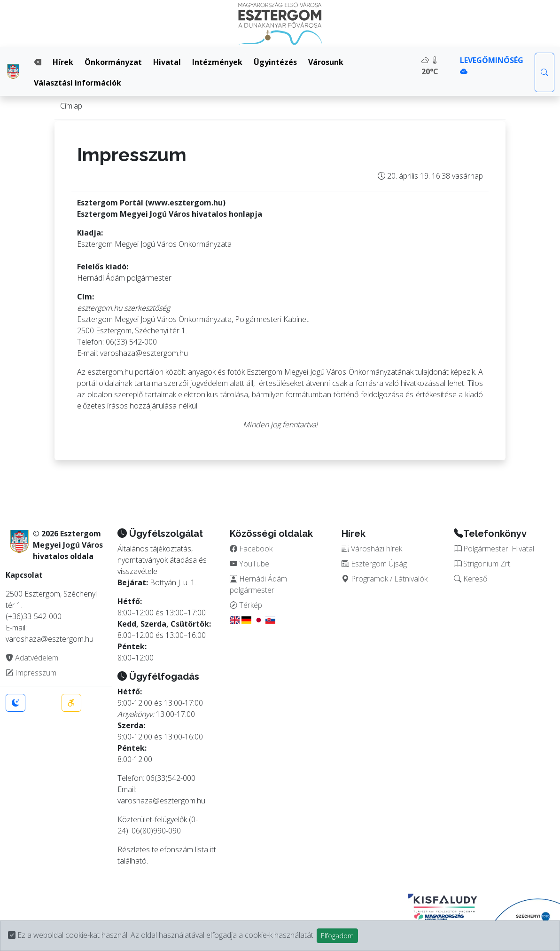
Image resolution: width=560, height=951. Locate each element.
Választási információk (78, 83)
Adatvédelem (32, 658)
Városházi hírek (372, 549)
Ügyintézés (275, 62)
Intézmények (217, 62)
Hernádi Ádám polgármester (258, 584)
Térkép (246, 605)
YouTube (249, 564)
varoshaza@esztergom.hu (161, 801)
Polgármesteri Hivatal (494, 549)
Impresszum (31, 673)
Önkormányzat (113, 62)
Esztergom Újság (374, 564)
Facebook (251, 549)
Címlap (71, 106)
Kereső (471, 579)
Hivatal (167, 62)
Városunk (326, 62)
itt (213, 849)
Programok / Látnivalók (385, 579)
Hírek (63, 62)
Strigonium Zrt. (483, 564)
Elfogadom (337, 936)
